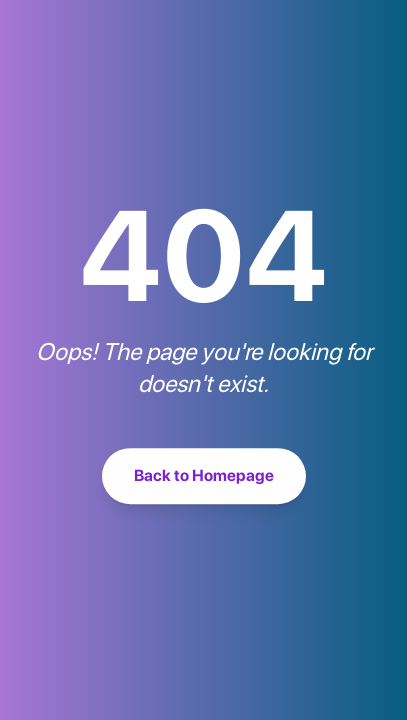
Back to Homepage (204, 477)
